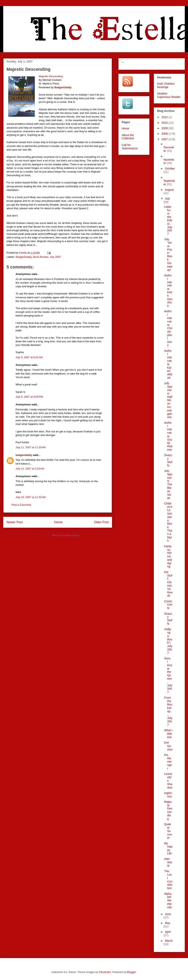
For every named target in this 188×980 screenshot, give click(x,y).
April (168, 932)
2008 (165, 134)
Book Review (41, 257)
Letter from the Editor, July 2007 (168, 220)
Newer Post (15, 522)
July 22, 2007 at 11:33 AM (31, 497)
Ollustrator (105, 972)
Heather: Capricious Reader (169, 95)
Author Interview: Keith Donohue (168, 291)
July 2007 (55, 257)
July (167, 199)
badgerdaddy (24, 455)
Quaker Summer (168, 831)
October (170, 169)
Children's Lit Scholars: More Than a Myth (168, 522)
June (168, 914)
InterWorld (168, 862)
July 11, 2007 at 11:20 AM (31, 447)
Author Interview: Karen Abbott (168, 364)
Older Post (101, 522)
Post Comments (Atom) (66, 535)
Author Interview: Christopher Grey (168, 328)
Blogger (131, 972)
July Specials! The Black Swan (168, 484)
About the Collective (128, 137)
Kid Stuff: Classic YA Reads (168, 584)
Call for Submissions (130, 147)
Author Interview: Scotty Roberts (168, 436)
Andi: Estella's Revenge (166, 85)
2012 (165, 117)
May (167, 923)
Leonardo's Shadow (168, 781)
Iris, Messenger (168, 762)
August (169, 190)
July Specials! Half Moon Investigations (168, 400)
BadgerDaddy (24, 257)
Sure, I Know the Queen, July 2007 (168, 675)
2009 (165, 128)
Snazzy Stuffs (168, 460)
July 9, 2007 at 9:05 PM (29, 397)
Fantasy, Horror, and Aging (168, 556)
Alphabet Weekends (168, 900)
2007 (165, 139)
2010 (165, 123)
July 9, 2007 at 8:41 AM (29, 357)
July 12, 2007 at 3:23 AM (30, 469)
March (169, 941)
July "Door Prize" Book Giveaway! (168, 254)
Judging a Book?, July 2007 (168, 641)
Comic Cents (168, 605)
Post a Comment (21, 505)
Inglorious (168, 795)
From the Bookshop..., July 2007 (168, 711)
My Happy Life (168, 848)
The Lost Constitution (168, 880)
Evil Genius (168, 746)
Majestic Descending (168, 810)
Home (58, 522)
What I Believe (168, 734)
